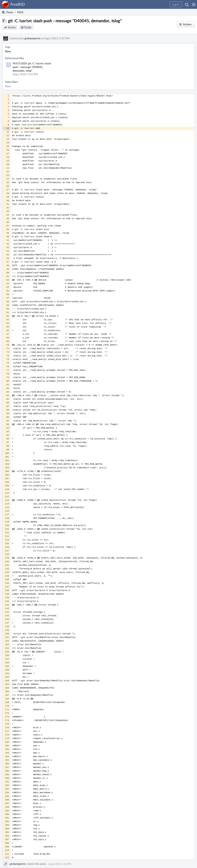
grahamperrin (32, 38)
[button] (194, 4)
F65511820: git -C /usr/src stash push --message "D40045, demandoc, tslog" (32, 67)
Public (28, 27)
